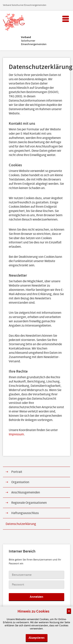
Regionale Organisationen (29, 503)
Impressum (16, 434)
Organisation (20, 482)
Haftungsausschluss (25, 513)
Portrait (17, 472)
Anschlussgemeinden (26, 492)
